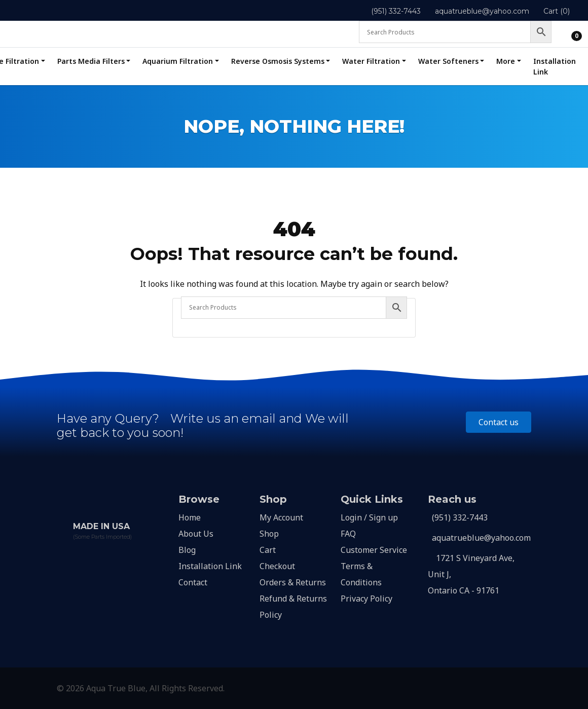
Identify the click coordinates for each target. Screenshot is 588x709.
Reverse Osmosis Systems (278, 61)
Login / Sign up (369, 517)
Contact (193, 582)
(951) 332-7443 (396, 11)
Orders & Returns (293, 582)
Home (190, 517)
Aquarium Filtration (178, 61)
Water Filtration (371, 61)
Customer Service (374, 550)
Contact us (499, 422)
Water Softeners (448, 61)
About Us (196, 534)
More (506, 61)
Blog (187, 550)
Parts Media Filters (91, 61)
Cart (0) (557, 11)
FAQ (348, 534)
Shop (269, 534)
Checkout (277, 566)
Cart (268, 550)
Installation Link (555, 66)
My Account (281, 517)
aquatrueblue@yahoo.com (482, 11)
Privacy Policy (366, 599)
